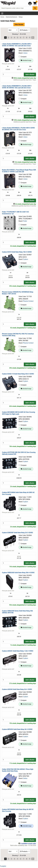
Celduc (25, 778)
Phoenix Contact (28, 301)
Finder (25, 221)
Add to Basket (30, 74)
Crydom (25, 259)
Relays (21, 17)
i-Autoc (25, 53)
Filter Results (19, 25)
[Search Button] (35, 8)
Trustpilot (3, 866)
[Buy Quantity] (13, 75)
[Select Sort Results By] (13, 30)
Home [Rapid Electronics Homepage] (2, 17)
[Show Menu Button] (2, 13)
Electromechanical (12, 17)
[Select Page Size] (25, 30)
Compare (23, 57)
